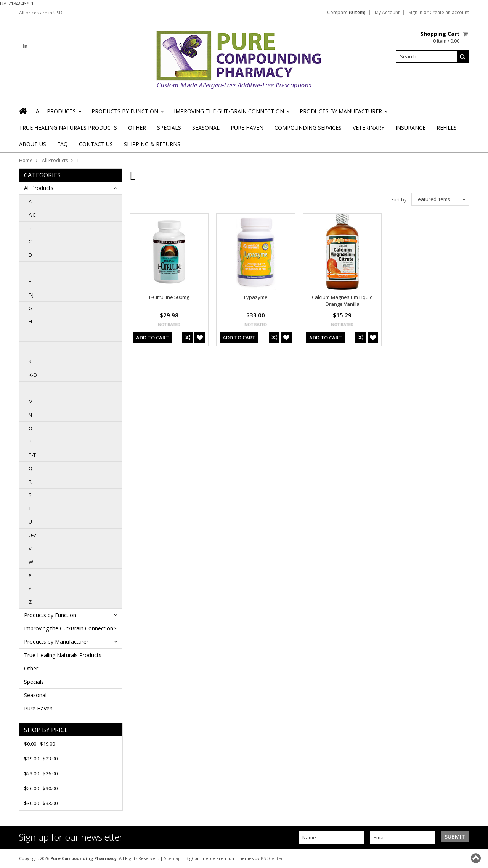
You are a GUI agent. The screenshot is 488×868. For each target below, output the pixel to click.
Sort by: (399, 200)
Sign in (416, 13)
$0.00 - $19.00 (39, 744)
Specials (169, 128)
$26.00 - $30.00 (41, 788)
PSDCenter (272, 858)
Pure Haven (247, 128)
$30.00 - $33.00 (41, 803)
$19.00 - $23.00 (41, 759)
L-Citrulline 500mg (169, 297)
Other (137, 128)
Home (26, 160)
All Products (58, 113)
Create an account (449, 13)
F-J (31, 295)
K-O (33, 375)
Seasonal (206, 128)
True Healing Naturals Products (68, 128)
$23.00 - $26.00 (41, 773)
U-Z (33, 535)
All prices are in (41, 13)
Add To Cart (152, 338)
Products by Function (127, 113)
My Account (387, 13)
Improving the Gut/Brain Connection (231, 113)
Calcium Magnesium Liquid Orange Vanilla (342, 301)
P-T (32, 455)
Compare (346, 13)
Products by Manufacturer (343, 113)
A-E (32, 215)
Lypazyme (256, 297)
